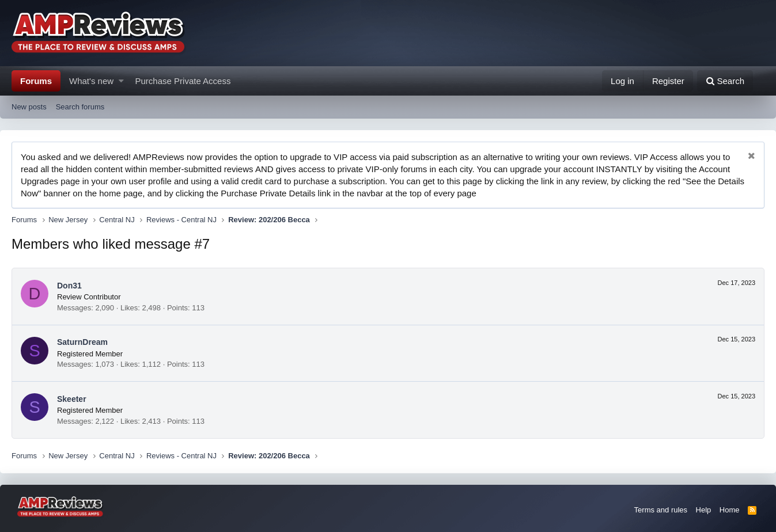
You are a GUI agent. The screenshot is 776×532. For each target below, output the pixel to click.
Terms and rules (661, 510)
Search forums (80, 107)
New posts (29, 107)
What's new (91, 81)
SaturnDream (82, 342)
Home (730, 510)
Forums (36, 81)
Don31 (69, 286)
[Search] (725, 81)
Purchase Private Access (183, 81)
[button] (121, 81)
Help (704, 510)
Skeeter (72, 399)
